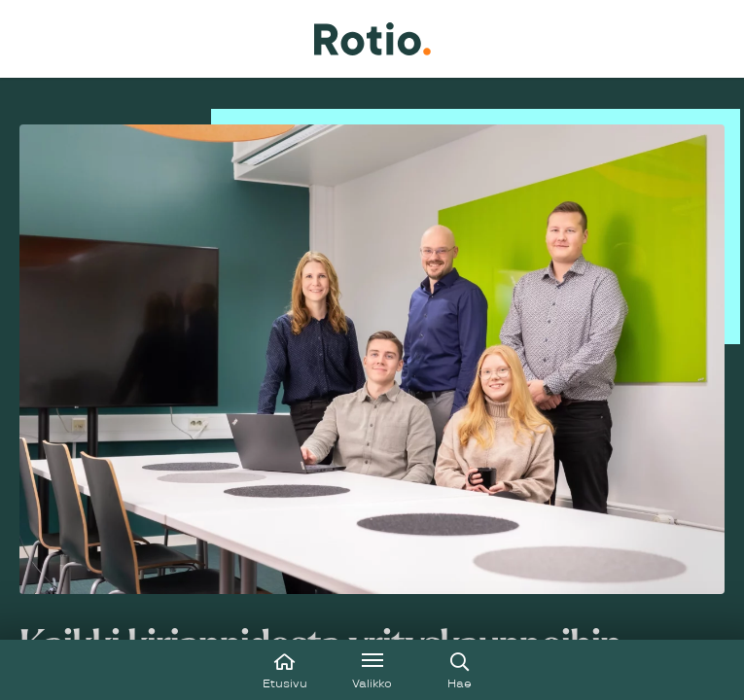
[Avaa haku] (460, 670)
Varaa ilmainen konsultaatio (141, 487)
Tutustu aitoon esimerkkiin (138, 558)
